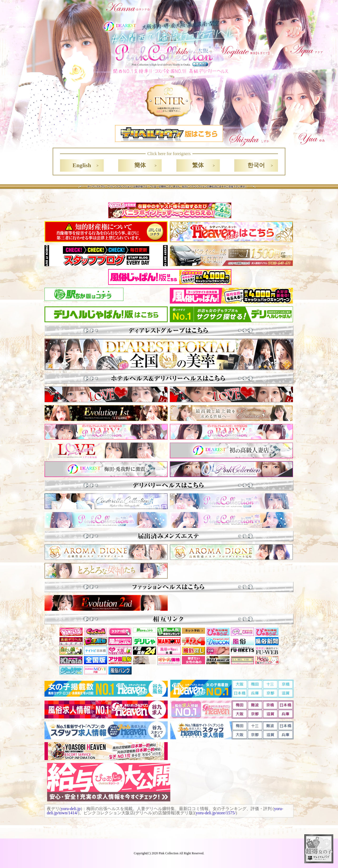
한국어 (256, 165)
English (82, 165)
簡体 (140, 165)
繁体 (198, 165)
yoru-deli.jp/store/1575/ (216, 813)
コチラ (160, 111)
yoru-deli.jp (71, 809)
